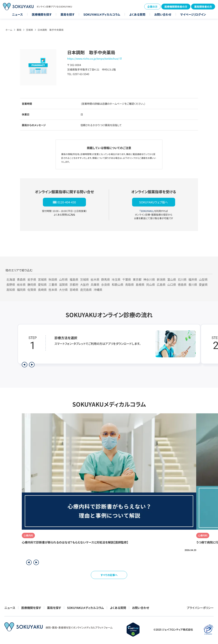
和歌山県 (118, 284)
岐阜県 (21, 284)
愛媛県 (203, 284)
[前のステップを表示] (25, 365)
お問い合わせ (163, 14)
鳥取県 (130, 284)
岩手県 (32, 279)
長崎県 (42, 290)
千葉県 (127, 279)
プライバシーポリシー (200, 608)
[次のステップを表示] (32, 365)
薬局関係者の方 (203, 7)
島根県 (140, 284)
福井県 (193, 279)
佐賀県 (32, 290)
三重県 (53, 284)
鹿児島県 (86, 290)
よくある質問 (137, 14)
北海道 (11, 279)
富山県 (172, 279)
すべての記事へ (109, 575)
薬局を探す (67, 14)
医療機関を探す (42, 14)
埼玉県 (116, 279)
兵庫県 (95, 284)
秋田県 (53, 279)
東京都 (137, 279)
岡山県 (151, 284)
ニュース (17, 14)
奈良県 (106, 284)
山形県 (63, 279)
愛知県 (42, 284)
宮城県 (42, 279)
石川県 (182, 279)
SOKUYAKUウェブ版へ (154, 202)
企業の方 (152, 7)
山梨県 (203, 279)
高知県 (11, 290)
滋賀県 (63, 284)
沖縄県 (98, 290)
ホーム (9, 30)
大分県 (63, 290)
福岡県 (21, 290)
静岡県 (32, 284)
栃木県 (95, 279)
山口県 (172, 284)
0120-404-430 (67, 202)
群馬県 (106, 279)
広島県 (161, 284)
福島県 (74, 279)
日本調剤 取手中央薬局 (51, 30)
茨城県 (30, 30)
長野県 (11, 284)
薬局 (19, 30)
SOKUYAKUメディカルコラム (102, 14)
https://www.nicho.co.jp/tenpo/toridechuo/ (93, 59)
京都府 (74, 284)
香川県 (193, 284)
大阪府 (84, 284)
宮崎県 (74, 290)
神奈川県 (149, 279)
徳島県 (182, 284)
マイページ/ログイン (193, 14)
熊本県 (53, 290)
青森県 (21, 279)
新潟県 (161, 279)
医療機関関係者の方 (176, 7)
